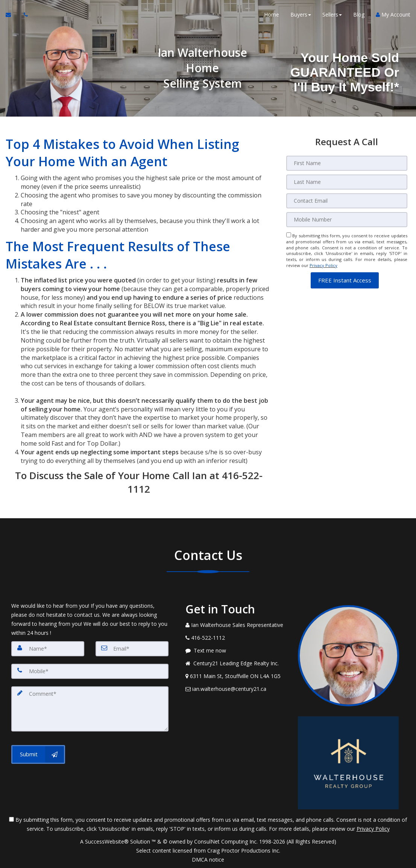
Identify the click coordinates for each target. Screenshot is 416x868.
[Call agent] (24, 15)
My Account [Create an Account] (393, 15)
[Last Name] (347, 182)
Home (272, 15)
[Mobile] (347, 220)
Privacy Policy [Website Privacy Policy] (323, 265)
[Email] (347, 201)
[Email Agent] (12, 15)
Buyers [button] (301, 15)
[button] (345, 280)
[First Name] (347, 163)
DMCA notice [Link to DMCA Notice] (208, 860)
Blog (359, 15)
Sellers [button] (332, 15)
